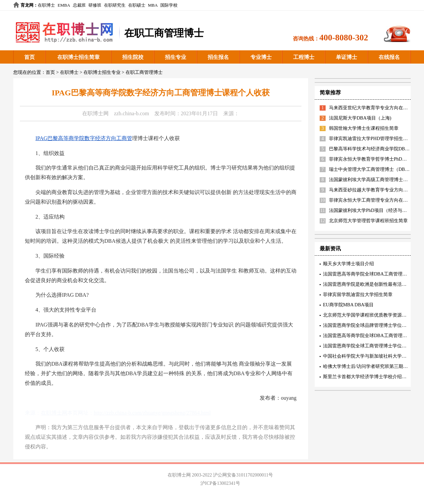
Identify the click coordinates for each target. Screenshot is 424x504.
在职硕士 (137, 5)
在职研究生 (115, 5)
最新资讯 (330, 249)
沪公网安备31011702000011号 (243, 475)
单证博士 (346, 57)
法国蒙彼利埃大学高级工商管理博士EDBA (372, 180)
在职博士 (46, 5)
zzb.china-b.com (132, 113)
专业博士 (261, 57)
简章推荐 (330, 93)
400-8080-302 (344, 38)
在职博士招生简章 (79, 57)
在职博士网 (95, 113)
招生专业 (176, 57)
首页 (29, 57)
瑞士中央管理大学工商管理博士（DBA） (371, 169)
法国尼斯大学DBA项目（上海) (360, 118)
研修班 (95, 5)
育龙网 (27, 5)
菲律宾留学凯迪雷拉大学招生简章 (358, 295)
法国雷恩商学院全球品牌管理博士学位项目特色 (372, 325)
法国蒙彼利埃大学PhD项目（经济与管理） (372, 210)
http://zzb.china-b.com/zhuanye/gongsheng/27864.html (152, 413)
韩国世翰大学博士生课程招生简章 (364, 128)
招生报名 (218, 57)
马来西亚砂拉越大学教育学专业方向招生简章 (375, 190)
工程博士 (304, 57)
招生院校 (133, 57)
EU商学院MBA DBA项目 (348, 305)
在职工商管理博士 (144, 72)
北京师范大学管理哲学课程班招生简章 (368, 221)
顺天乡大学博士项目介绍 (348, 264)
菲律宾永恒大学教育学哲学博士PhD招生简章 (375, 159)
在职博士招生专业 (102, 72)
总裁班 (79, 5)
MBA (153, 5)
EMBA (64, 5)
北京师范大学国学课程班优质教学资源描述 (367, 315)
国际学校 (169, 5)
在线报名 (389, 57)
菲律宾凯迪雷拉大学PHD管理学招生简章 (371, 139)
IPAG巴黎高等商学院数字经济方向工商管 (84, 138)
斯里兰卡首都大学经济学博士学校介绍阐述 (367, 377)
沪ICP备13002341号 (220, 483)
